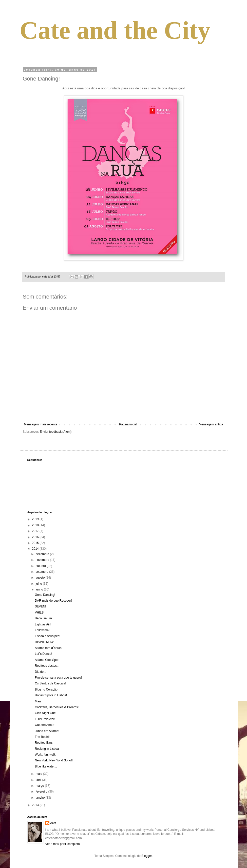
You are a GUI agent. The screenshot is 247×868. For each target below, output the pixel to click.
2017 (36, 531)
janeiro (40, 798)
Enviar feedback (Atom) (56, 432)
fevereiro (42, 792)
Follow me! (42, 630)
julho (39, 584)
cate (53, 823)
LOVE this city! (45, 719)
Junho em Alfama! (47, 731)
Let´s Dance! (43, 654)
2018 (36, 525)
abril (39, 780)
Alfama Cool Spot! (47, 660)
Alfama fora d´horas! (49, 648)
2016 (36, 537)
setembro (42, 572)
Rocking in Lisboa (47, 749)
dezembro (43, 554)
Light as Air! (43, 624)
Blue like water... (46, 766)
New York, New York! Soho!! (54, 760)
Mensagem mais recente (41, 424)
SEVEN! (40, 606)
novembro (43, 560)
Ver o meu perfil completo (63, 844)
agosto (40, 578)
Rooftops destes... (47, 666)
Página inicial (128, 424)
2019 (36, 519)
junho (40, 589)
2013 (36, 805)
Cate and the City (115, 30)
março (40, 786)
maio (39, 774)
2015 (36, 543)
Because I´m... (44, 618)
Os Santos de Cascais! (50, 683)
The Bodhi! (42, 737)
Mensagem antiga (211, 424)
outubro (41, 566)
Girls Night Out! (45, 713)
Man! (38, 701)
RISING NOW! (44, 642)
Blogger (147, 856)
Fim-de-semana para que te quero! (58, 678)
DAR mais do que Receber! (53, 601)
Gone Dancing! (45, 595)
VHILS (39, 613)
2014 (36, 549)
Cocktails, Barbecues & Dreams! (57, 707)
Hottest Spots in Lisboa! (51, 695)
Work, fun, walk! (45, 755)
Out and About (44, 725)
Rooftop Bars (44, 743)
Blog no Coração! (46, 689)
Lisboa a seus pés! (47, 636)
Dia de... (40, 672)
